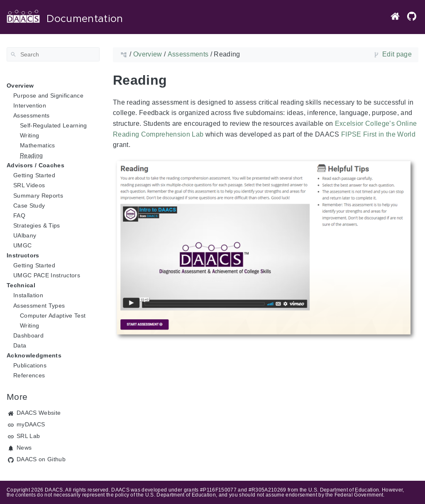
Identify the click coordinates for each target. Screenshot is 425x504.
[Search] (53, 54)
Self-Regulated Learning (54, 125)
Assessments (32, 115)
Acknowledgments (34, 355)
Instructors (23, 255)
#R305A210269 (267, 490)
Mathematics (38, 145)
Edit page (397, 54)
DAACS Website (39, 413)
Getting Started (34, 175)
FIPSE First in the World (378, 134)
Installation (28, 295)
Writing (29, 135)
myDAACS (31, 424)
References (29, 375)
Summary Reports (38, 196)
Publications (30, 365)
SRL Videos (29, 185)
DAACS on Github (41, 459)
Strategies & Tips (37, 225)
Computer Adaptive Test (53, 316)
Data (20, 345)
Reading (31, 155)
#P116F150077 (218, 490)
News (24, 448)
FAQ (19, 215)
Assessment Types (39, 306)
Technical (21, 285)
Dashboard (28, 335)
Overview (20, 86)
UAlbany (25, 235)
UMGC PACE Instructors (47, 275)
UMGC (22, 245)
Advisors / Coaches (35, 165)
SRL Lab (28, 436)
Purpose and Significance (48, 95)
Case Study (29, 206)
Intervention (30, 105)
